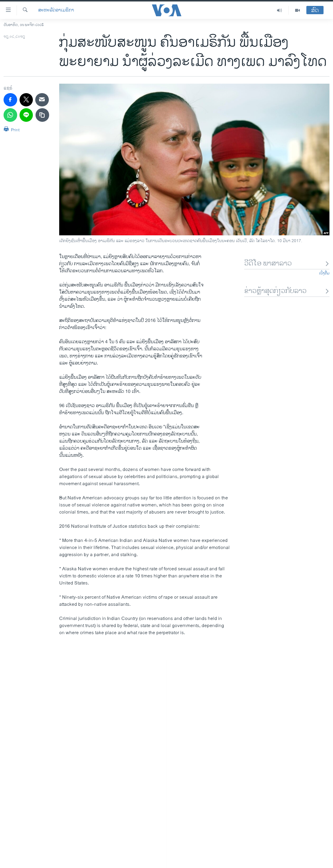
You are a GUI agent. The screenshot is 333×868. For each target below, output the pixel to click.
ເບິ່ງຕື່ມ (324, 273)
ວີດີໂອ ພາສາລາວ (287, 264)
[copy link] (42, 115)
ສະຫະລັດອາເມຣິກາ (56, 10)
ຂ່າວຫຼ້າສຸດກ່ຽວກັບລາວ (287, 291)
